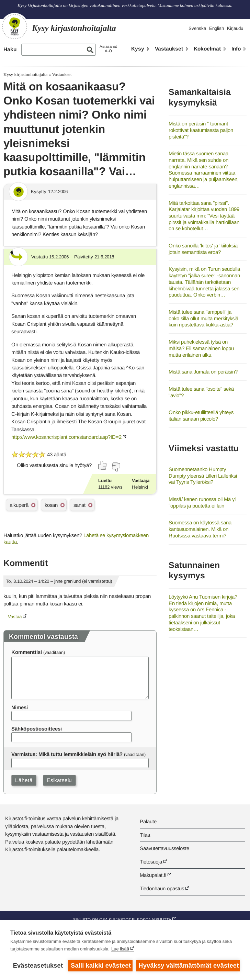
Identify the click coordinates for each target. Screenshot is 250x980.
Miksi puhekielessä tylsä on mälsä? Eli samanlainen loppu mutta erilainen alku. (201, 348)
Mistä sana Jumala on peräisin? (203, 372)
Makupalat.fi (153, 875)
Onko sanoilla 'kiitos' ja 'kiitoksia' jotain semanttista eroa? (204, 249)
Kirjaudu (235, 28)
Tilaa (145, 835)
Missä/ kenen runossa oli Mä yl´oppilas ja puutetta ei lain (202, 502)
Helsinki (140, 487)
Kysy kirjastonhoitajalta (25, 74)
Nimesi (20, 707)
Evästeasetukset (38, 966)
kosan (51, 505)
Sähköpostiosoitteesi (37, 729)
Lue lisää (120, 949)
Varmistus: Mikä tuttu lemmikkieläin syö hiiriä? (67, 754)
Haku (10, 49)
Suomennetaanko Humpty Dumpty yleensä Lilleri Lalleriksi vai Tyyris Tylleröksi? (203, 476)
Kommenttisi (27, 652)
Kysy (138, 49)
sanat (79, 505)
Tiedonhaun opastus (162, 888)
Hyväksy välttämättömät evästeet (189, 966)
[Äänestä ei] (116, 467)
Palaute (148, 821)
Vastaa (15, 617)
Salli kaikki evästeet (101, 966)
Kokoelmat (207, 49)
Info (236, 49)
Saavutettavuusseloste (164, 848)
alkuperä (19, 505)
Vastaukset (169, 49)
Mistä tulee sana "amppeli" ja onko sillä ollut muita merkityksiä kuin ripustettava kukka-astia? (203, 318)
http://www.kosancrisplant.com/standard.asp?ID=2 (66, 437)
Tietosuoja (151, 862)
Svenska (197, 28)
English (217, 28)
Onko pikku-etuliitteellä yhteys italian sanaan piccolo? (201, 415)
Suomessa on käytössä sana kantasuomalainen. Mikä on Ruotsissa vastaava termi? (200, 529)
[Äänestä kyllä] (103, 465)
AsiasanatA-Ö (108, 49)
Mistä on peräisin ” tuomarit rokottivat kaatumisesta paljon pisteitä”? (201, 130)
